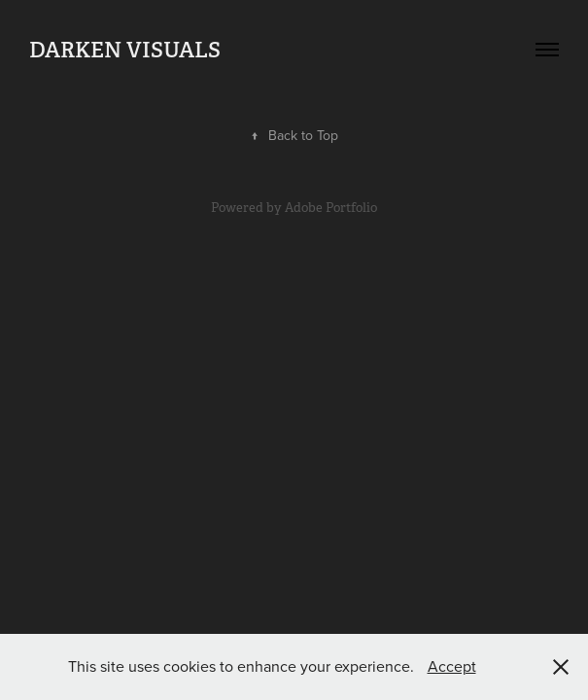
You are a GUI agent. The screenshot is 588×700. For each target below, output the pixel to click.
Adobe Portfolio (331, 208)
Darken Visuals (125, 50)
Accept (452, 666)
